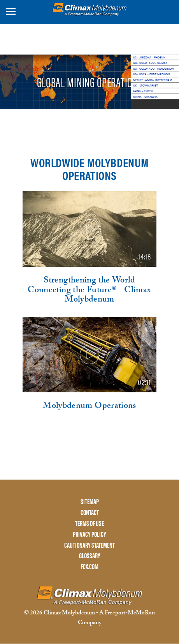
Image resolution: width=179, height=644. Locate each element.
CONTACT (90, 513)
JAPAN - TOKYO (143, 91)
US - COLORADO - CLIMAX (150, 63)
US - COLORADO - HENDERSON (153, 69)
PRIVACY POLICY (89, 534)
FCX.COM (89, 567)
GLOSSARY (90, 556)
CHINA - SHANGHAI (146, 97)
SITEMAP (90, 502)
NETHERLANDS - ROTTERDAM (153, 80)
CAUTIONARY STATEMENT (89, 545)
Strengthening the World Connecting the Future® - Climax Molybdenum (89, 291)
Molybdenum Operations (89, 407)
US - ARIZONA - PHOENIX (149, 57)
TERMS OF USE (89, 523)
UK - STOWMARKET (146, 85)
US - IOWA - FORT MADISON (151, 74)
